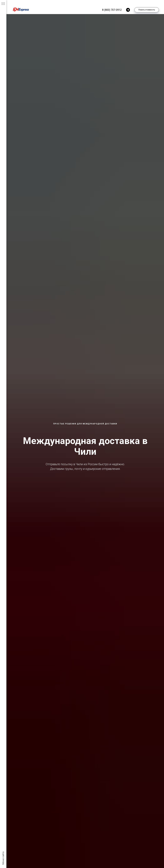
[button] (147, 10)
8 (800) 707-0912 (112, 10)
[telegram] (128, 10)
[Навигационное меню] (3, 4)
